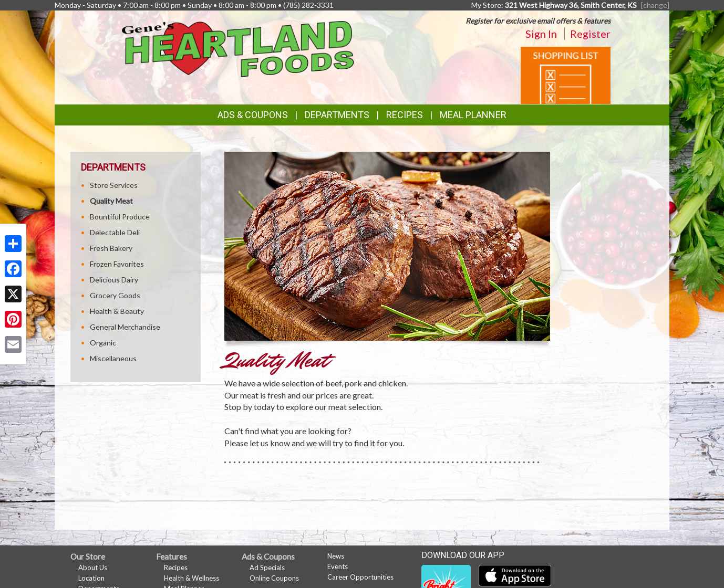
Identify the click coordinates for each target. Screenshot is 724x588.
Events (338, 566)
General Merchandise (125, 327)
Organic (103, 343)
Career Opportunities (360, 577)
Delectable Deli (115, 232)
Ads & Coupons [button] (253, 115)
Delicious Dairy (114, 280)
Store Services (114, 185)
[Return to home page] (238, 48)
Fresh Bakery (111, 248)
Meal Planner (473, 115)
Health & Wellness (192, 578)
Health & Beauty (117, 311)
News (336, 556)
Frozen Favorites (117, 264)
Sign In (541, 34)
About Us (93, 568)
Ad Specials (267, 568)
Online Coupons (274, 578)
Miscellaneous (113, 358)
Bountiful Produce (120, 217)
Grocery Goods (115, 295)
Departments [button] (337, 115)
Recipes (405, 115)
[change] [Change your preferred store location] (655, 5)
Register (590, 34)
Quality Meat (111, 201)
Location (91, 578)
